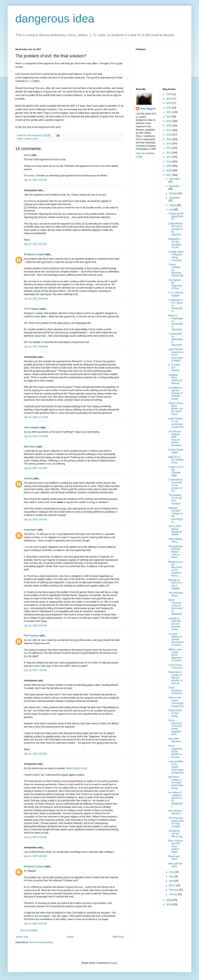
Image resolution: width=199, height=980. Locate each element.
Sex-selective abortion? (175, 812)
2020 (169, 117)
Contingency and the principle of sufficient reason (175, 393)
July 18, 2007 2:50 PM (35, 520)
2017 (169, 130)
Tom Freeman (31, 636)
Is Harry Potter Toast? (176, 451)
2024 (169, 99)
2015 (169, 139)
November (174, 186)
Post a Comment (29, 930)
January (173, 894)
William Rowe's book (76, 768)
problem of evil (31, 139)
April (172, 881)
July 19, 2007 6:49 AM (35, 856)
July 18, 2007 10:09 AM (36, 299)
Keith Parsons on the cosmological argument (176, 423)
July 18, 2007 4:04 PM (35, 626)
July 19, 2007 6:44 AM (35, 837)
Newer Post (22, 937)
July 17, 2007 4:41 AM (35, 244)
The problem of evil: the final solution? (175, 499)
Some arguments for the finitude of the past (175, 751)
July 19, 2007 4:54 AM (35, 754)
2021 (169, 112)
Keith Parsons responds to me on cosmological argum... (176, 355)
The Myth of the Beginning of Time (175, 284)
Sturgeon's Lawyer (34, 254)
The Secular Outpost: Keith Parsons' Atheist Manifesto (175, 438)
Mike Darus (30, 447)
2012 (169, 153)
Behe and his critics (175, 865)
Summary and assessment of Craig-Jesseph (176, 822)
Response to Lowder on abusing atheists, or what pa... (175, 678)
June (172, 872)
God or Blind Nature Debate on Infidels (175, 530)
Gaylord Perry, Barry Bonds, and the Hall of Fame (176, 409)
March (172, 885)
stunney (28, 478)
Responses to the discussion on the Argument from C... (175, 569)
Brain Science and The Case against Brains (175, 846)
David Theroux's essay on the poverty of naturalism (175, 607)
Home (70, 937)
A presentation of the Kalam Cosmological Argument (176, 767)
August (173, 205)
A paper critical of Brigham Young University (176, 256)
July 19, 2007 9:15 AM (35, 924)
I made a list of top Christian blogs (176, 471)
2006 (169, 900)
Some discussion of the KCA (175, 690)
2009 (169, 166)
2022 (169, 108)
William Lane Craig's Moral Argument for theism (175, 655)
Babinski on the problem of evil (176, 460)
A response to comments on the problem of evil (175, 485)
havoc (27, 155)
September (175, 198)
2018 (169, 126)
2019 (169, 121)
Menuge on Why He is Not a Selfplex (175, 584)
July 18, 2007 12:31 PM (36, 417)
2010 (169, 162)
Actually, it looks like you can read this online (175, 624)
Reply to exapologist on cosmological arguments (176, 322)
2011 (169, 157)
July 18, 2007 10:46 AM (36, 347)
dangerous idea (55, 18)
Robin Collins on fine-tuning (175, 713)
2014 (169, 144)
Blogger (113, 963)
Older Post (118, 937)
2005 (169, 904)
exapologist (30, 530)
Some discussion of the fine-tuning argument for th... (175, 727)
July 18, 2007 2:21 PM (35, 468)
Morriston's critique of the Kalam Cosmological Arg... (176, 783)
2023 (169, 103)
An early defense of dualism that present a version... (176, 640)
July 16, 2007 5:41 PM (35, 180)
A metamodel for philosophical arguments (176, 339)
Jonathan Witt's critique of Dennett (175, 379)
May (171, 876)
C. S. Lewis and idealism (174, 368)
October (173, 193)
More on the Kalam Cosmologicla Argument (176, 702)
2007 (169, 175)
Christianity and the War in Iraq (175, 834)
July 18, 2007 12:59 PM (36, 436)
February (174, 890)
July (171, 210)
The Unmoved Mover (176, 594)
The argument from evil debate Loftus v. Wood (176, 552)
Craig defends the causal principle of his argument (176, 229)
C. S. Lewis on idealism (176, 294)
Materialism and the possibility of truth (175, 243)
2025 (169, 94)
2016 (169, 135)
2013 (169, 148)
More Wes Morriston (175, 740)
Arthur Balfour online (175, 540)
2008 (169, 170)
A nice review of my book (175, 666)
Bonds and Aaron (174, 858)
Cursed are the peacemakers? (176, 216)
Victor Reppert (32, 309)
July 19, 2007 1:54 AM (35, 670)
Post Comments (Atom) (41, 942)
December (174, 179)
